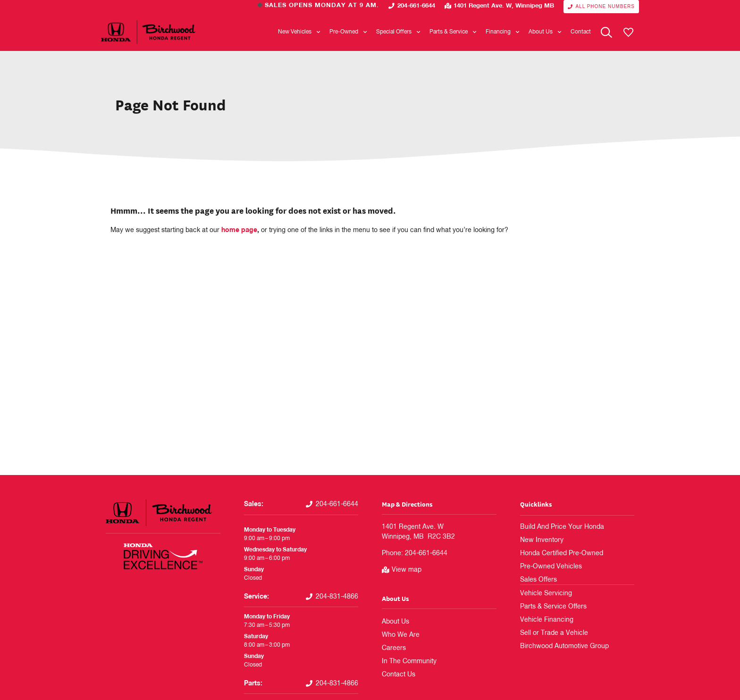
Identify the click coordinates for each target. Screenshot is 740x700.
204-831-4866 (337, 597)
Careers (391, 648)
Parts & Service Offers (548, 606)
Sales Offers (535, 580)
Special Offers (398, 32)
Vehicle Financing (542, 619)
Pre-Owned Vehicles (546, 567)
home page (239, 230)
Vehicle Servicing (542, 593)
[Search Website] (606, 32)
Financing (502, 32)
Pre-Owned (348, 32)
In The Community (405, 661)
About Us (545, 32)
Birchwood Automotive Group (558, 646)
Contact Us (396, 675)
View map (407, 570)
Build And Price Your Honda (556, 527)
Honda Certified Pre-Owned (555, 553)
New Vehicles (299, 32)
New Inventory (538, 540)
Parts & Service (453, 32)
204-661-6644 (416, 6)
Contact (581, 32)
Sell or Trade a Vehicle (548, 633)
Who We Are (397, 635)
